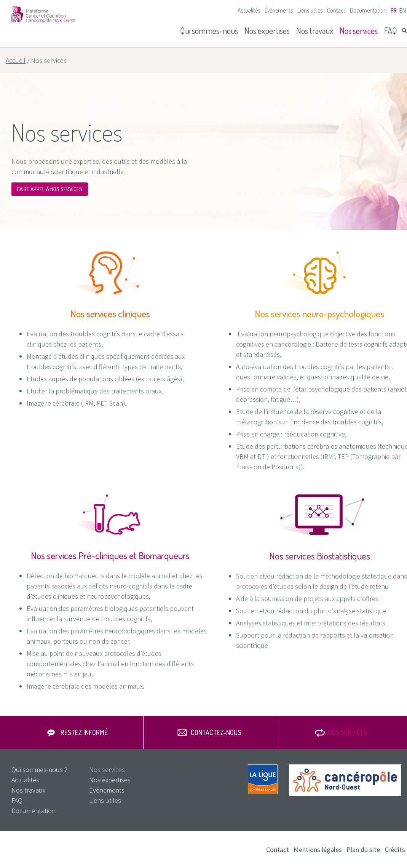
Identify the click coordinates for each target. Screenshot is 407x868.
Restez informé (84, 732)
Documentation (368, 10)
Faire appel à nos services (50, 189)
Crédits (395, 850)
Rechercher (404, 30)
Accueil (16, 60)
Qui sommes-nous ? (39, 770)
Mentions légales (318, 850)
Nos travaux (315, 30)
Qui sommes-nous (209, 30)
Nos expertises (267, 30)
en (402, 10)
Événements (279, 10)
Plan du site (363, 850)
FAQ (391, 30)
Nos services (359, 30)
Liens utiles (310, 10)
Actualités (249, 10)
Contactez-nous (216, 732)
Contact (336, 10)
